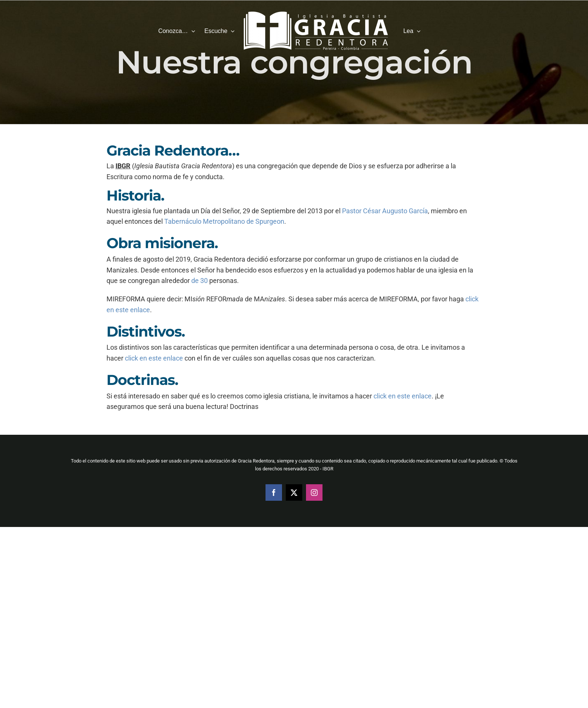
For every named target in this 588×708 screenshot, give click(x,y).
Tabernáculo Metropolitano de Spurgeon (224, 221)
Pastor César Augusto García (385, 211)
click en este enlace (154, 358)
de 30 (199, 281)
